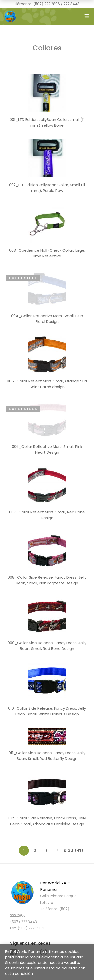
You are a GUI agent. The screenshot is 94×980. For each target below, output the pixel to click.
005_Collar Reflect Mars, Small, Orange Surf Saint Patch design (47, 384)
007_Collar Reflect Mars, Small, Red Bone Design (47, 515)
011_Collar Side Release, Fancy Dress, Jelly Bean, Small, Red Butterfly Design (47, 756)
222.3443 (72, 4)
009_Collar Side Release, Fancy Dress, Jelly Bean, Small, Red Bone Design (47, 646)
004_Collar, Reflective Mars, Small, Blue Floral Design (47, 319)
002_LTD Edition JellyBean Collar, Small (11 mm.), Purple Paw (47, 188)
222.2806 (52, 4)
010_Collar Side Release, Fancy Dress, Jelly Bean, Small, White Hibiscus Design (47, 711)
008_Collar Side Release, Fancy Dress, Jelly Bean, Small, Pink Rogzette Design (47, 580)
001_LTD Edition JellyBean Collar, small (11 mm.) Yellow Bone (47, 122)
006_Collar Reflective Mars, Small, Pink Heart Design (47, 449)
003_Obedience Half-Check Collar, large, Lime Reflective (47, 253)
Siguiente (69, 851)
